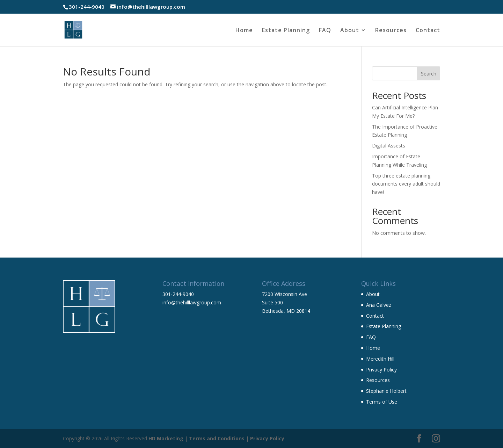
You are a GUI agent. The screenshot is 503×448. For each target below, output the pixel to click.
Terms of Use (382, 402)
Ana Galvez (379, 305)
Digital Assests (389, 146)
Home (244, 31)
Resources (391, 31)
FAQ (325, 31)
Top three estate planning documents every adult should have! (406, 184)
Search (429, 74)
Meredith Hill (380, 359)
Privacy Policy (381, 370)
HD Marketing (166, 438)
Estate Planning (286, 31)
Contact (428, 31)
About (350, 31)
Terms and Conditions (217, 438)
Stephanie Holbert (386, 391)
